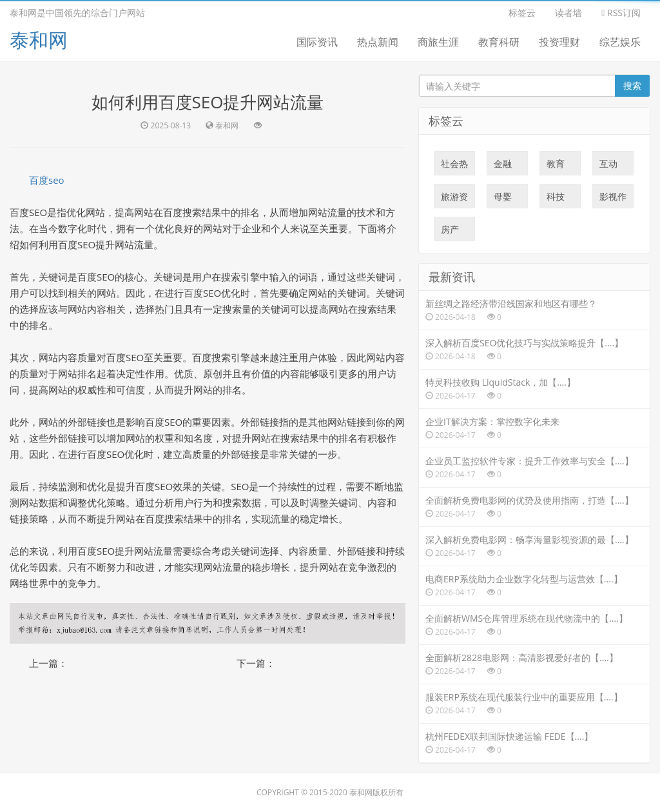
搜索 (632, 85)
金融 (503, 166)
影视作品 (613, 199)
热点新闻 (378, 42)
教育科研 (499, 42)
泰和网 (39, 40)
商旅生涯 (438, 42)
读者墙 (568, 13)
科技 (556, 199)
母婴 (503, 199)
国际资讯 (317, 42)
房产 (450, 232)
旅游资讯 (454, 199)
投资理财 (559, 42)
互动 (608, 166)
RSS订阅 (621, 13)
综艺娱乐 (620, 42)
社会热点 (454, 166)
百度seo (47, 180)
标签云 (522, 13)
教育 (556, 166)
